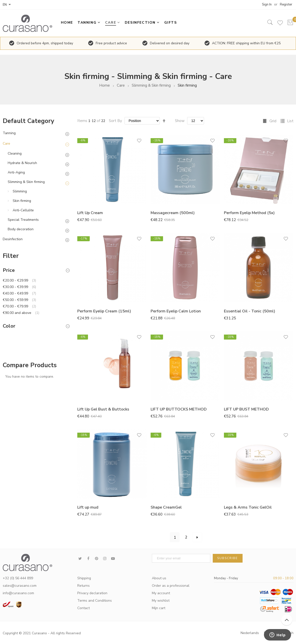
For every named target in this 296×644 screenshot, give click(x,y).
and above (21, 313)
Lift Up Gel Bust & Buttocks (103, 409)
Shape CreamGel (166, 507)
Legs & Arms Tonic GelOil (248, 507)
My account (161, 593)
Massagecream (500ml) (173, 213)
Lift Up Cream (90, 213)
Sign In (267, 4)
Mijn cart (159, 608)
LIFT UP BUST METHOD (246, 409)
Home (105, 86)
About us (159, 578)
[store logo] (29, 23)
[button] (139, 142)
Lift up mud (88, 507)
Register (286, 4)
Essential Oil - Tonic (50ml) (250, 311)
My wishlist (161, 601)
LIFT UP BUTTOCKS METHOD (179, 409)
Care (121, 86)
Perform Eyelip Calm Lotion (176, 311)
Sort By (115, 121)
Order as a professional (171, 586)
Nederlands (250, 633)
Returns (84, 586)
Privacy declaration (92, 593)
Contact (84, 608)
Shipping (84, 578)
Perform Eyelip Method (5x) (249, 213)
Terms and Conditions (95, 601)
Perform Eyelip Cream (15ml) (104, 311)
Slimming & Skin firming (151, 86)
